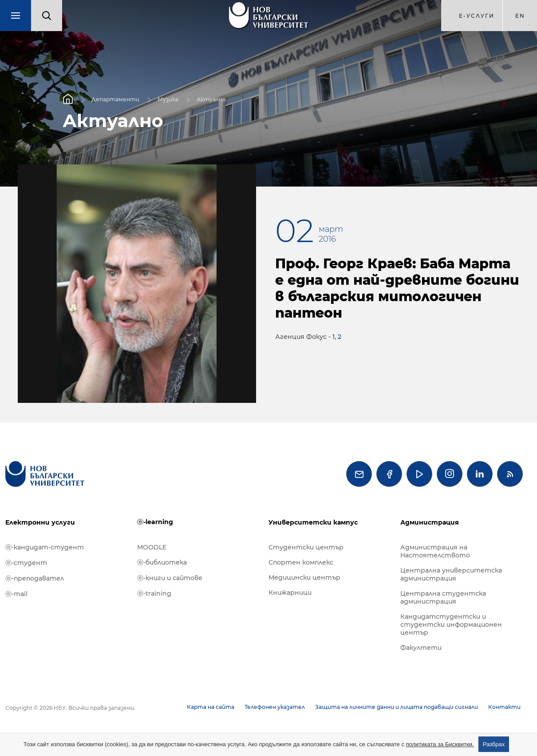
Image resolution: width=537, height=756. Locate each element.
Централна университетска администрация (451, 574)
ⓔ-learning (155, 522)
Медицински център (304, 577)
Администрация (430, 522)
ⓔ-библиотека (162, 562)
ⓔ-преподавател (35, 578)
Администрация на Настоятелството (435, 551)
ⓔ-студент (26, 563)
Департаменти (115, 99)
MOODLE (152, 547)
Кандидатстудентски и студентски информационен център (451, 625)
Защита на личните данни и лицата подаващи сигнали (397, 707)
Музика (168, 99)
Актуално (211, 99)
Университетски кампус (313, 522)
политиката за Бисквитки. (440, 744)
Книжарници (290, 593)
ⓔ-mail (16, 594)
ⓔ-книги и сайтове (170, 578)
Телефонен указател (275, 707)
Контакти (504, 707)
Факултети (421, 648)
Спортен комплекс (301, 562)
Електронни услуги (40, 522)
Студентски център (306, 547)
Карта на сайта (211, 707)
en (520, 16)
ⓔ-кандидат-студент (45, 547)
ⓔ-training (154, 593)
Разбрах (494, 744)
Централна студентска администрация (443, 597)
